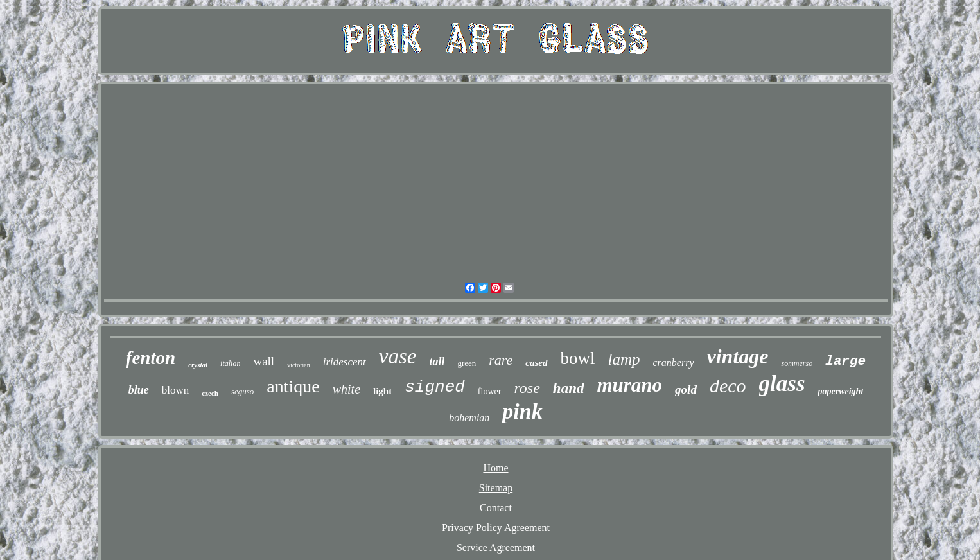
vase (398, 356)
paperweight (841, 391)
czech (210, 393)
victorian (299, 365)
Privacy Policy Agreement (496, 528)
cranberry (674, 363)
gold (686, 389)
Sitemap (496, 488)
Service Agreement (496, 547)
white (346, 389)
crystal (198, 365)
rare (501, 360)
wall (264, 361)
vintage (738, 356)
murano (629, 385)
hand (569, 388)
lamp (624, 359)
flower (490, 391)
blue (139, 390)
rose (527, 388)
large (845, 361)
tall (437, 362)
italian (230, 363)
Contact (496, 508)
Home (495, 468)
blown (176, 390)
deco (728, 386)
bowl (578, 358)
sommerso (797, 363)
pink (522, 411)
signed (435, 387)
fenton (151, 358)
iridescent (345, 362)
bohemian (469, 418)
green (467, 363)
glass (782, 384)
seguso (242, 391)
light (382, 391)
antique (293, 386)
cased (536, 363)
